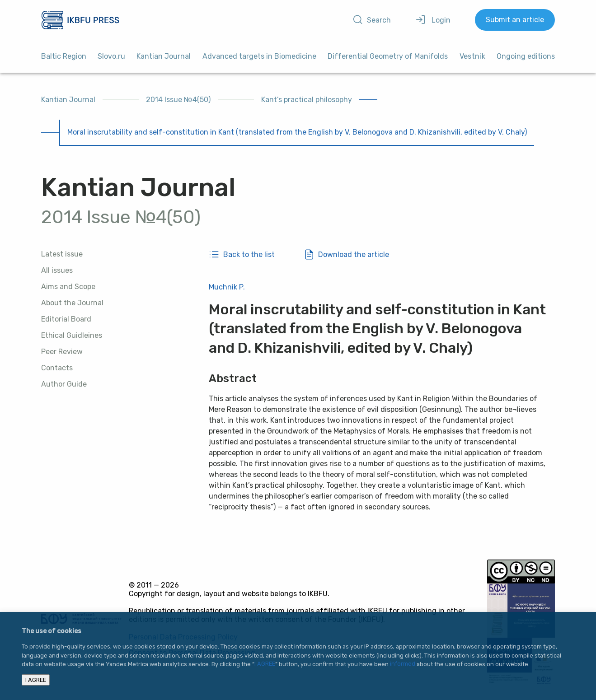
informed (403, 664)
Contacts (57, 368)
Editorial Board (66, 319)
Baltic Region (64, 56)
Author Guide (64, 384)
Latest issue (62, 254)
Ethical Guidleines (72, 335)
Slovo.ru (111, 56)
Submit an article (515, 20)
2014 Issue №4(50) (178, 100)
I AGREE (265, 664)
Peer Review (62, 352)
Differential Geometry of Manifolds (388, 56)
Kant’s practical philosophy (307, 100)
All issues (57, 270)
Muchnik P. (227, 287)
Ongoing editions (526, 56)
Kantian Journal (164, 56)
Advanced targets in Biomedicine (259, 56)
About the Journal (72, 303)
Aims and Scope (68, 287)
